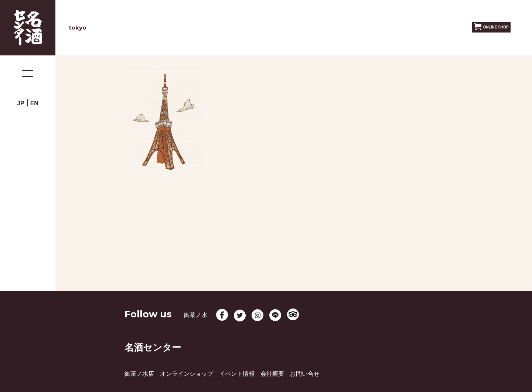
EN (34, 103)
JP (21, 103)
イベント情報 (237, 374)
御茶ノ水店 (139, 374)
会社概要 (272, 374)
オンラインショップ (187, 374)
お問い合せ (305, 374)
